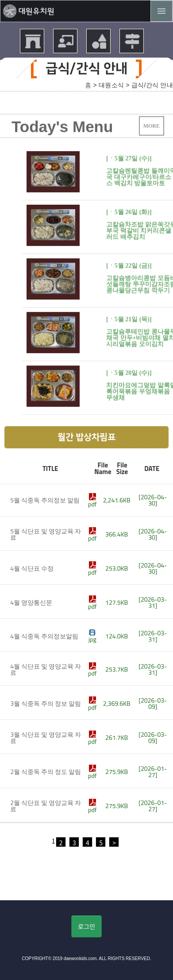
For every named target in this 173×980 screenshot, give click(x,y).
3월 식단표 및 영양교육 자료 (46, 737)
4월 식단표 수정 (32, 568)
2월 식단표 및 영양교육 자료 (46, 806)
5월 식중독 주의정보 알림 (45, 500)
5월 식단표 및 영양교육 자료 (46, 534)
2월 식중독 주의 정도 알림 (46, 772)
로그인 (86, 926)
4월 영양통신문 (31, 602)
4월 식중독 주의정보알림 (44, 636)
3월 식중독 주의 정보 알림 (46, 703)
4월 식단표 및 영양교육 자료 (46, 669)
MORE (152, 130)
